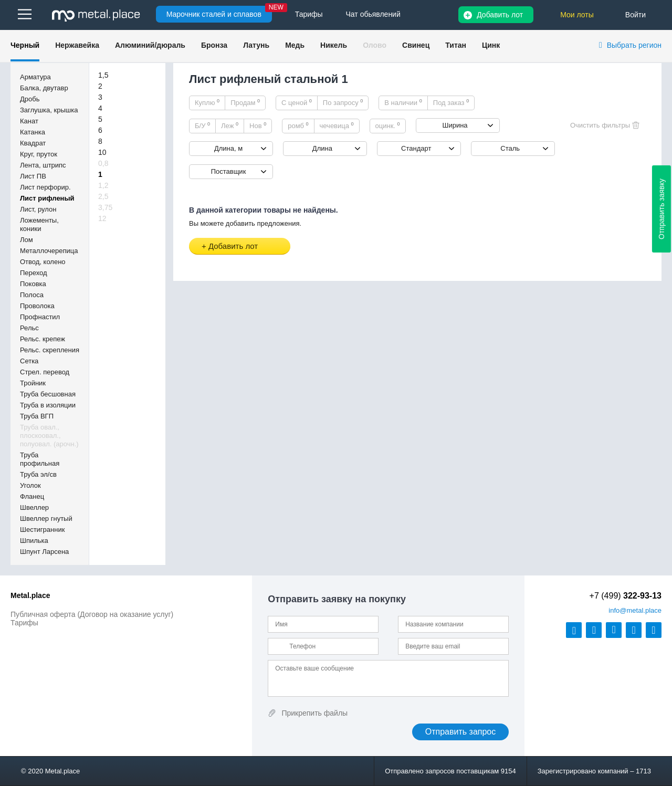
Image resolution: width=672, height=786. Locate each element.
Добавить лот (500, 15)
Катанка (33, 132)
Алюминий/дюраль (150, 45)
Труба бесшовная (48, 394)
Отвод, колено (43, 262)
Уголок (30, 485)
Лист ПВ (33, 176)
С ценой (297, 102)
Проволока (37, 306)
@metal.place (635, 610)
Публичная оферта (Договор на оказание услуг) (92, 614)
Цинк (491, 45)
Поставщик (229, 171)
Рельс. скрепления (50, 350)
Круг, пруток (39, 154)
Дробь (30, 99)
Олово (375, 45)
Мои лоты (577, 15)
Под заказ (451, 102)
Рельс (29, 328)
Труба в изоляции (48, 405)
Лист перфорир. (45, 187)
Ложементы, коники (39, 224)
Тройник (33, 383)
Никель (334, 45)
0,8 (103, 163)
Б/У (202, 125)
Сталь (510, 148)
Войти (636, 15)
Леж (230, 125)
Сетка (29, 361)
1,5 (103, 75)
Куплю (207, 102)
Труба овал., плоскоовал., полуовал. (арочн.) (49, 436)
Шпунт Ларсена (44, 552)
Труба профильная (40, 459)
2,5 (103, 196)
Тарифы (24, 623)
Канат (29, 121)
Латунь (256, 45)
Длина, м (228, 148)
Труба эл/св (38, 474)
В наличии (403, 102)
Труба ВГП (37, 416)
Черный (25, 45)
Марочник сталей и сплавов (214, 14)
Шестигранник (42, 530)
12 (102, 218)
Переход (34, 273)
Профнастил (40, 317)
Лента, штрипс (43, 165)
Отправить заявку (661, 209)
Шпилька (34, 541)
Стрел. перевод (45, 372)
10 (102, 152)
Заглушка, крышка (49, 110)
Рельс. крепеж (43, 339)
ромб (298, 125)
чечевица (337, 125)
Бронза (214, 45)
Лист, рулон (38, 209)
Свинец (416, 45)
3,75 (105, 207)
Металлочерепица (49, 251)
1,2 (103, 185)
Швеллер (34, 507)
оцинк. (388, 125)
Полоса (32, 295)
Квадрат (33, 143)
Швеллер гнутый (46, 518)
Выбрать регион (634, 45)
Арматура (35, 77)
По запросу (343, 102)
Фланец (32, 496)
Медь (295, 45)
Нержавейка (77, 45)
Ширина (455, 125)
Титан (456, 45)
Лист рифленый (47, 198)
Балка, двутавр (44, 88)
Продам (245, 102)
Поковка (33, 284)
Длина (322, 148)
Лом (27, 240)
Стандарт (416, 148)
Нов (258, 125)
